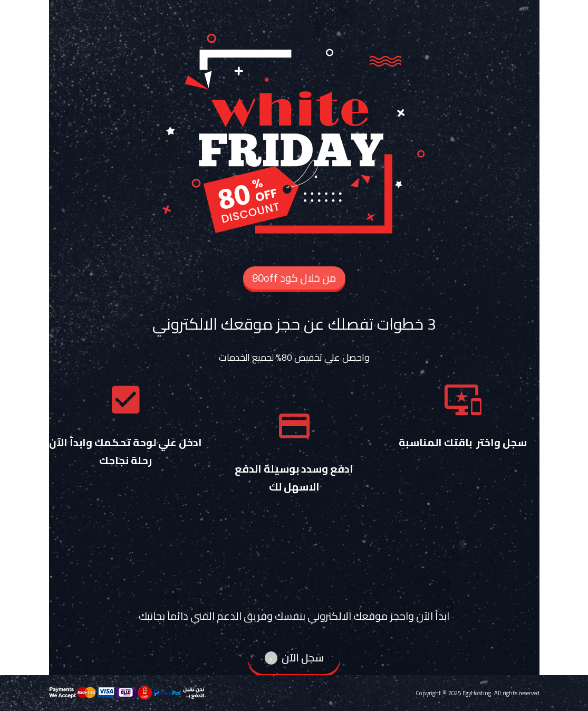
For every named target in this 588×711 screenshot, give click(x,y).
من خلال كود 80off (294, 278)
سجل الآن (294, 657)
